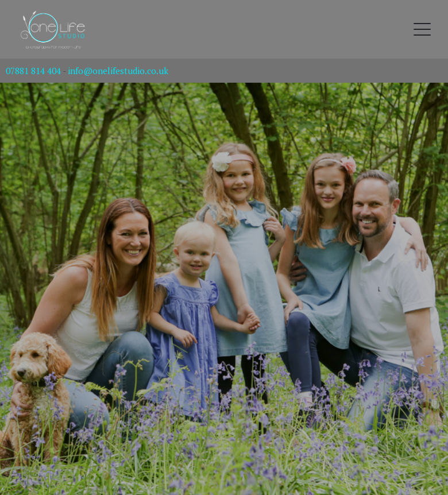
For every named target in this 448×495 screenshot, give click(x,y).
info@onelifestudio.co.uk (118, 71)
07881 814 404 (33, 71)
